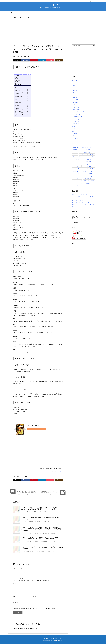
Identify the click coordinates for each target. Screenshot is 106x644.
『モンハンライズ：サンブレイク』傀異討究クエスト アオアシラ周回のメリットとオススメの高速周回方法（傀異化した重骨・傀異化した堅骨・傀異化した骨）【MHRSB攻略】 (41, 529)
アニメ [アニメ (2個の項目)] (75, 154)
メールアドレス (34, 597)
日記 (73, 126)
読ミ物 (74, 133)
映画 (75, 85)
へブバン (76, 105)
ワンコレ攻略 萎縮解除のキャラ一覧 (80, 201)
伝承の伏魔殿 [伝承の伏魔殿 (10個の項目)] (87, 178)
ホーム (11, 17)
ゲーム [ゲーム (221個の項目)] (91, 154)
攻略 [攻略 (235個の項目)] (87, 181)
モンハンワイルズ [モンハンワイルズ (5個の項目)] (87, 171)
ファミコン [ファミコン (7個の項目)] (76, 169)
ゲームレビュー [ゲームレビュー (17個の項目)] (88, 157)
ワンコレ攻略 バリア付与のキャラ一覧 (81, 203)
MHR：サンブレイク (25, 17)
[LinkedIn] (42, 60)
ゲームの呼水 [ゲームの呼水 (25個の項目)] (77, 157)
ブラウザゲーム (78, 117)
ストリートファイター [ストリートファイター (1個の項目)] (78, 164)
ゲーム (17, 17)
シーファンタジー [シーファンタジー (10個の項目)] (78, 162)
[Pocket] (50, 60)
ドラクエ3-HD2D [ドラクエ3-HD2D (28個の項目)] (87, 166)
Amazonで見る (33, 429)
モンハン (59, 468)
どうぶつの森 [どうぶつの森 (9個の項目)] (88, 152)
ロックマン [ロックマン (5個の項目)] (76, 174)
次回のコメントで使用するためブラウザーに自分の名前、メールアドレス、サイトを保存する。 (36, 609)
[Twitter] (17, 60)
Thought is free (60, 641)
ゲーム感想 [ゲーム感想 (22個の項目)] (76, 159)
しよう (61, 472)
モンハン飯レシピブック (33, 425)
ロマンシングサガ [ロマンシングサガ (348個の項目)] (88, 176)
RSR (76, 97)
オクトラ (76, 107)
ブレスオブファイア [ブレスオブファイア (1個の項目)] (88, 169)
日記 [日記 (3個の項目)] (93, 181)
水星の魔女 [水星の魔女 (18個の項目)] (76, 186)
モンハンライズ (78, 121)
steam (76, 100)
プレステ (76, 119)
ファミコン (77, 114)
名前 (14, 597)
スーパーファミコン (79, 112)
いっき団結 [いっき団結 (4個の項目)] (76, 152)
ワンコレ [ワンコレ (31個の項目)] (76, 178)
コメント (15, 583)
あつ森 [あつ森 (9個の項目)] (88, 150)
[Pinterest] (34, 60)
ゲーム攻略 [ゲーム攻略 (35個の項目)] (88, 159)
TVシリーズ (77, 83)
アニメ (74, 81)
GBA (75, 93)
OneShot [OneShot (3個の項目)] (75, 147)
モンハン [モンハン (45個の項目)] (76, 171)
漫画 (73, 131)
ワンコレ (76, 124)
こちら (80, 223)
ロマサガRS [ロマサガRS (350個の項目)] (77, 176)
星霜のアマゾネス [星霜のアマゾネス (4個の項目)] (77, 183)
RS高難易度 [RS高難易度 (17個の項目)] (76, 150)
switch (76, 102)
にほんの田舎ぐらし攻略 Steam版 (79, 195)
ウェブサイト (16, 603)
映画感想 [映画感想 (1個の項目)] (89, 183)
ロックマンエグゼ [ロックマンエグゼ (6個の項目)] (88, 174)
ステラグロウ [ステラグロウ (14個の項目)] (89, 162)
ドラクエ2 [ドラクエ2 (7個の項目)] (76, 166)
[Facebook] (25, 60)
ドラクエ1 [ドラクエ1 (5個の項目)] (90, 164)
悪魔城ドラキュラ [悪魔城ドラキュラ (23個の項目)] (78, 181)
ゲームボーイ (77, 109)
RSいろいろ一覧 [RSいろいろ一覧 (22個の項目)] (87, 147)
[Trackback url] (38, 628)
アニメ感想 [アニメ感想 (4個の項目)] (83, 154)
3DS (75, 90)
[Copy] (59, 60)
